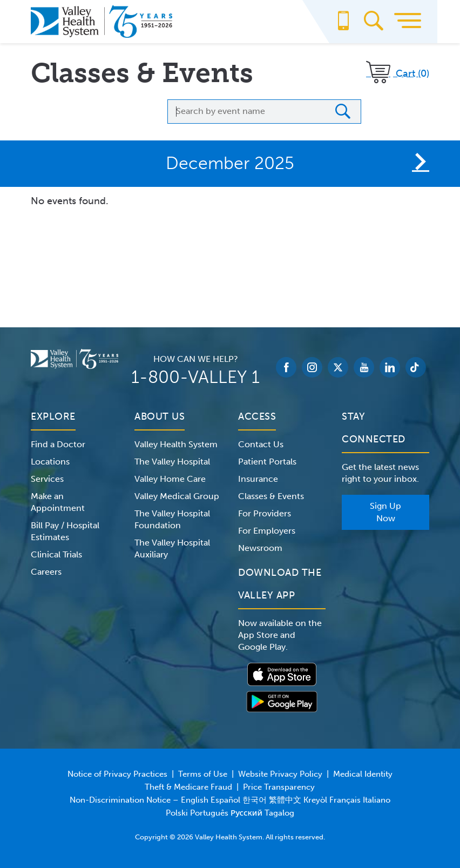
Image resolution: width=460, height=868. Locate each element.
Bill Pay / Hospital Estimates (65, 531)
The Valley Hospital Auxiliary (172, 549)
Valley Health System (176, 444)
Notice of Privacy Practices (117, 774)
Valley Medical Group (177, 496)
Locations (50, 462)
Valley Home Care (170, 479)
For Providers (265, 513)
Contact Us (261, 444)
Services (47, 479)
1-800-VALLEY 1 (195, 377)
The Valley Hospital (172, 462)
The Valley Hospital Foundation (172, 519)
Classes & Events (271, 496)
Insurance (258, 479)
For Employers (267, 531)
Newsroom (260, 548)
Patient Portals (267, 462)
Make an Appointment (58, 502)
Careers (46, 572)
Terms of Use (203, 774)
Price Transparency (279, 787)
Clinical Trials (56, 554)
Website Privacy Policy (280, 774)
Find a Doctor (58, 444)
